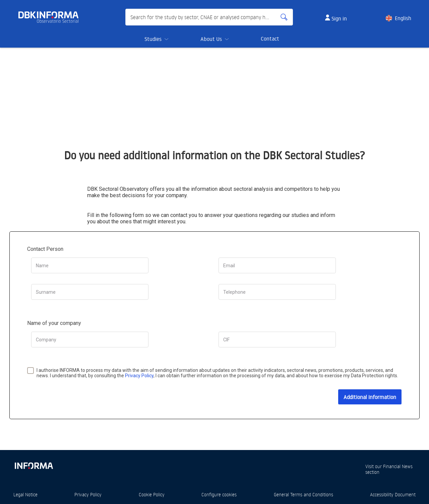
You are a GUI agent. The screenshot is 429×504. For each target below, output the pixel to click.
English (403, 18)
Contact (270, 39)
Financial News (398, 466)
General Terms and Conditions (303, 494)
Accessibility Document (393, 494)
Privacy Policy (139, 376)
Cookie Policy (152, 494)
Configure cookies (219, 494)
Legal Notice (25, 494)
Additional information (370, 397)
